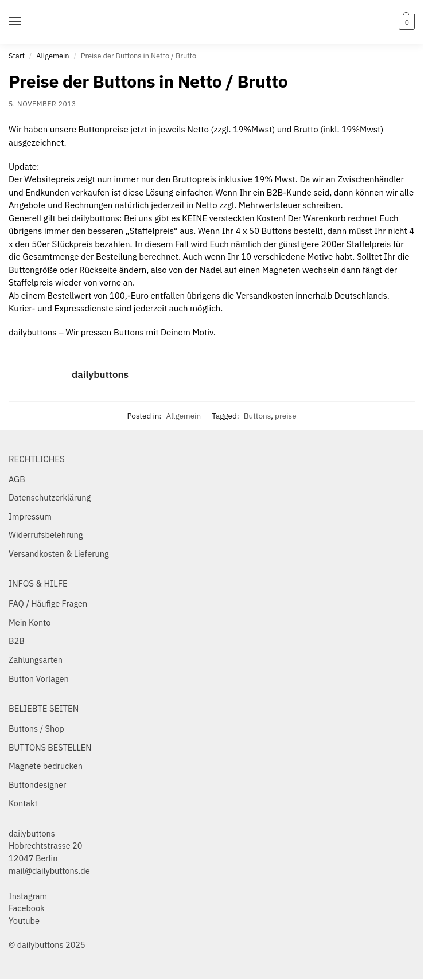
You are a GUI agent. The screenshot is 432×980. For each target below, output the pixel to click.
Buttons (258, 416)
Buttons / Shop (36, 729)
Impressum (30, 516)
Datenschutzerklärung (50, 497)
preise (286, 416)
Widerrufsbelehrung (46, 535)
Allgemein (52, 56)
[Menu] (26, 22)
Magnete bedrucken (46, 766)
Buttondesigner (37, 785)
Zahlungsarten (36, 660)
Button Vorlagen (39, 679)
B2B (17, 641)
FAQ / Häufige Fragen (48, 604)
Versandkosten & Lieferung (59, 554)
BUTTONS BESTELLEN (50, 747)
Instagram (28, 896)
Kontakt (23, 803)
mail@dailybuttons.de (49, 871)
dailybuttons (100, 374)
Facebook (27, 908)
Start (17, 56)
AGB (17, 479)
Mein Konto (30, 622)
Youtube (24, 921)
